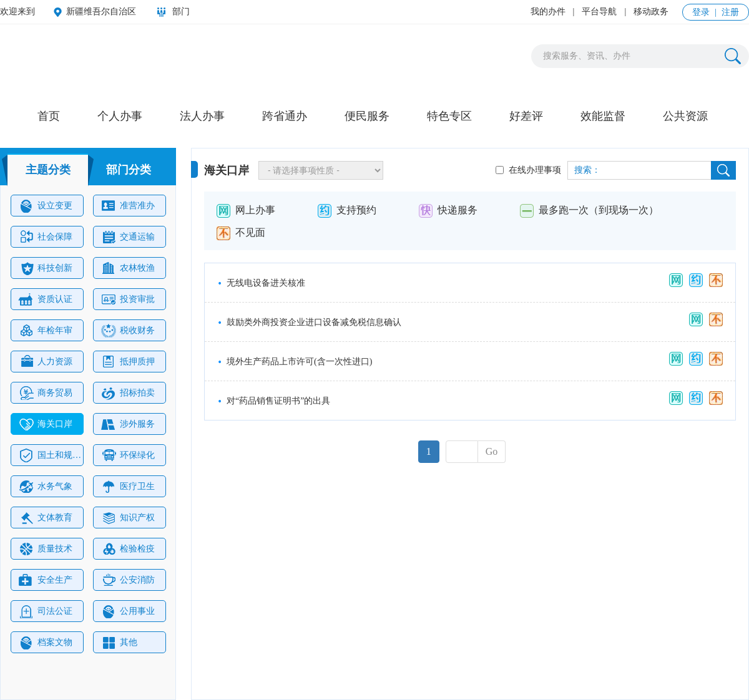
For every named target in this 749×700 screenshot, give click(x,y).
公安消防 (128, 580)
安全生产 (45, 580)
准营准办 (128, 206)
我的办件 (548, 12)
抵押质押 (128, 362)
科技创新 (45, 268)
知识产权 (128, 518)
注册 (730, 12)
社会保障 (45, 237)
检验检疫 (128, 549)
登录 (701, 12)
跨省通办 (285, 116)
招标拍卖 (128, 393)
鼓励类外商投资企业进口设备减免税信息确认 (314, 322)
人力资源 (45, 362)
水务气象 (45, 487)
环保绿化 (128, 455)
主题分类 (48, 170)
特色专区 (449, 116)
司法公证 (45, 611)
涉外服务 (128, 424)
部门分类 (129, 170)
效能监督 (603, 116)
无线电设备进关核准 (266, 283)
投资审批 (128, 299)
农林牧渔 (128, 268)
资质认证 (44, 299)
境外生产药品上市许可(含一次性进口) (299, 362)
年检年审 (45, 331)
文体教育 (45, 518)
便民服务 (367, 116)
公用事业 (128, 611)
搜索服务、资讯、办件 (587, 56)
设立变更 (45, 206)
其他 (119, 643)
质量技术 (45, 549)
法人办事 (202, 116)
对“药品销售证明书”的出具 (278, 401)
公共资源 (685, 116)
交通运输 (128, 237)
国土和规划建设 (51, 455)
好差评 (526, 116)
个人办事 (120, 116)
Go (492, 451)
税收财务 (128, 331)
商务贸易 (45, 393)
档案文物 (45, 643)
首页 (49, 116)
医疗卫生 (128, 487)
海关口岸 (45, 424)
